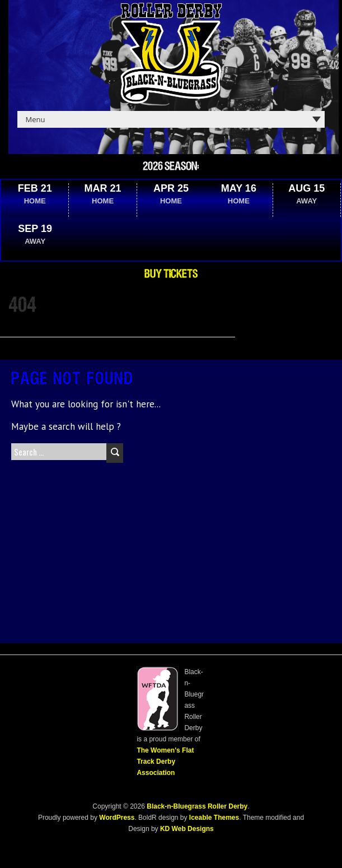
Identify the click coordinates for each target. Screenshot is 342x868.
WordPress (116, 818)
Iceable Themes (214, 818)
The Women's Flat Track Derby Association (165, 762)
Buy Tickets (171, 274)
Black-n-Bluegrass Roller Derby (197, 806)
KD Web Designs (187, 829)
